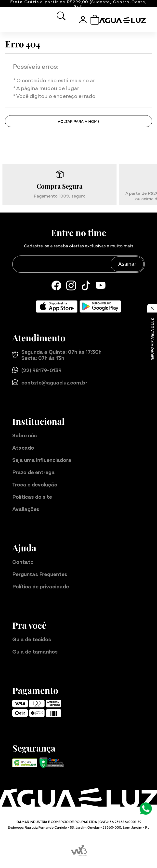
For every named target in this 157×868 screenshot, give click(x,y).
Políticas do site (32, 496)
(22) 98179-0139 (37, 370)
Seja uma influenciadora (42, 460)
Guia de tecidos (32, 639)
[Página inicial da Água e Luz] (124, 20)
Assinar (127, 264)
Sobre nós (25, 435)
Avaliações (26, 509)
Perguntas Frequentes (40, 574)
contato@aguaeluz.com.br (50, 382)
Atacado (23, 447)
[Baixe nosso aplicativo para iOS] (57, 306)
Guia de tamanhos (35, 651)
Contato (23, 562)
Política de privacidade (41, 586)
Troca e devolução (35, 484)
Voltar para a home (79, 121)
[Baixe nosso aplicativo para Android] (100, 306)
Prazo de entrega (33, 472)
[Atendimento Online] (146, 808)
